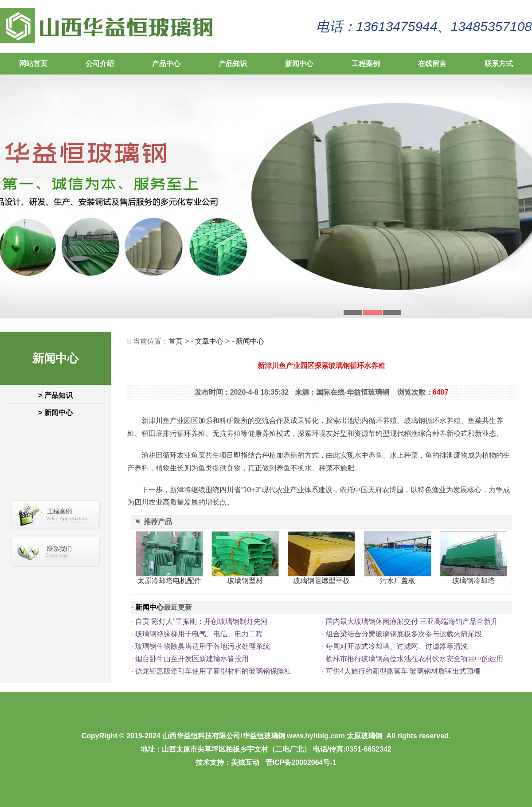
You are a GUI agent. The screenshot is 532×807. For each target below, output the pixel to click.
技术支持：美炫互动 (227, 762)
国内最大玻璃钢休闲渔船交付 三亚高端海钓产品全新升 (412, 621)
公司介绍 (100, 64)
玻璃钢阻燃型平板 (321, 581)
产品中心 (166, 64)
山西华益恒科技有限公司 (201, 736)
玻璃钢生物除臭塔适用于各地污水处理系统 (203, 646)
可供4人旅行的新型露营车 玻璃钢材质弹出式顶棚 (403, 671)
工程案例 (366, 64)
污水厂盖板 (398, 581)
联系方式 (499, 64)
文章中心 (209, 341)
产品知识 (233, 64)
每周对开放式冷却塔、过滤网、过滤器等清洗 (397, 646)
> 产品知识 (55, 395)
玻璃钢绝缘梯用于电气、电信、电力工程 (199, 634)
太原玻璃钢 (364, 736)
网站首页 (33, 64)
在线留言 (432, 64)
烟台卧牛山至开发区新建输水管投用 (192, 659)
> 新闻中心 (55, 413)
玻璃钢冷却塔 (473, 581)
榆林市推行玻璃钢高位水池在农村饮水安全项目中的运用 (415, 659)
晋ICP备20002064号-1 (301, 762)
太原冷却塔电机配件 (169, 581)
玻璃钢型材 (245, 581)
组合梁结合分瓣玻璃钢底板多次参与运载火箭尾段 (404, 634)
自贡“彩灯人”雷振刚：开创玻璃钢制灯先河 (201, 621)
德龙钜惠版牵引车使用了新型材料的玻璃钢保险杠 (213, 671)
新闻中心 (299, 64)
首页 (176, 341)
